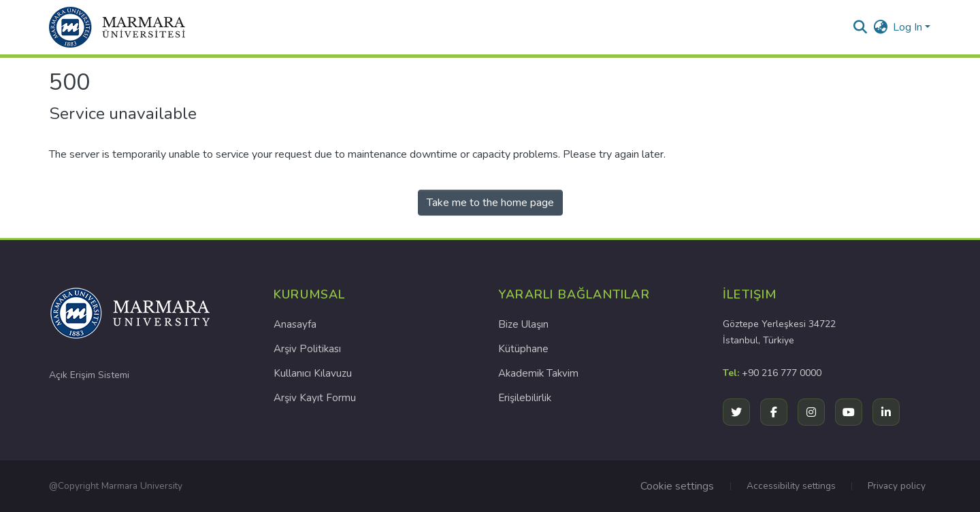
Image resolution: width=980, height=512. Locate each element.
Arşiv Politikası (307, 349)
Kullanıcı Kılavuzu (313, 373)
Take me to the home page (490, 203)
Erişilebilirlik (525, 398)
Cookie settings (677, 486)
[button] (117, 27)
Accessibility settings (791, 486)
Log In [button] (909, 27)
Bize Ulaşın (523, 324)
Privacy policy (897, 486)
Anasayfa (295, 324)
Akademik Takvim (538, 373)
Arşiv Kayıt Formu (315, 398)
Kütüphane (523, 349)
